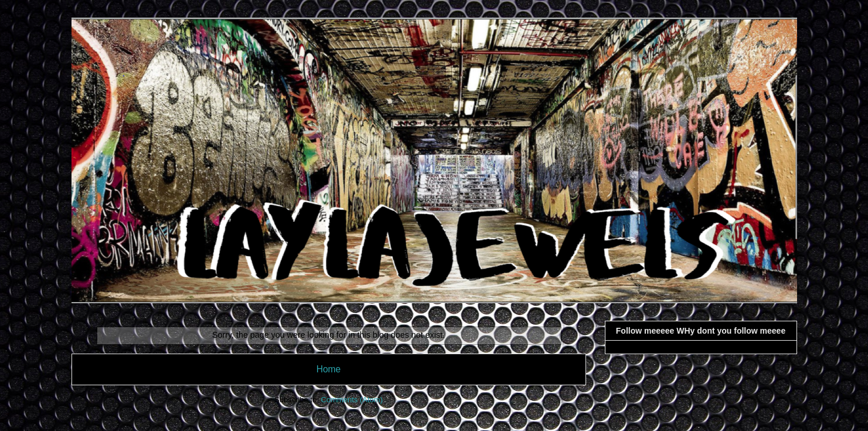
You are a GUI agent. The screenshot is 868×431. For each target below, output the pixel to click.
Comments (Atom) (352, 400)
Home (329, 369)
